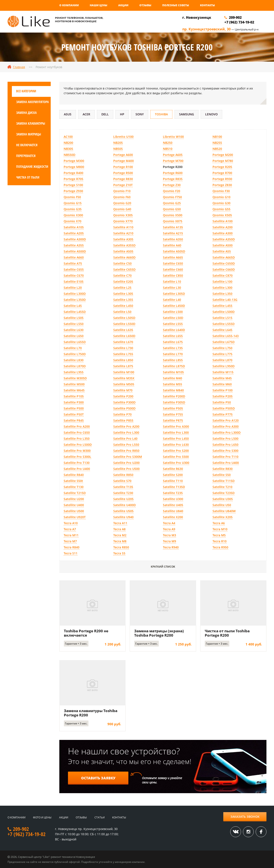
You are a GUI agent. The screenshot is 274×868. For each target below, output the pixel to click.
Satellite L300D (75, 294)
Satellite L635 (123, 330)
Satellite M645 (74, 390)
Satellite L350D (75, 300)
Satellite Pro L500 (225, 439)
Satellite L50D (173, 318)
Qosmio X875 (173, 221)
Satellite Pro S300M (128, 457)
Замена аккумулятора (32, 102)
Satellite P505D (224, 408)
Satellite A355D (124, 245)
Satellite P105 (74, 396)
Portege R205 (222, 167)
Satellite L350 (222, 294)
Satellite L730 (123, 348)
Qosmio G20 (122, 203)
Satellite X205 (223, 517)
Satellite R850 (123, 475)
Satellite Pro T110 (225, 457)
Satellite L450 (123, 306)
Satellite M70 (123, 390)
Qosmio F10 (122, 191)
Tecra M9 (169, 541)
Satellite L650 (74, 336)
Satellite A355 (74, 245)
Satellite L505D (124, 318)
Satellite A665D (224, 257)
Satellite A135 (173, 227)
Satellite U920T (75, 517)
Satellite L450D (174, 306)
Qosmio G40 (122, 209)
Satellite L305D (174, 294)
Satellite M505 (124, 384)
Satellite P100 (223, 390)
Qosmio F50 (72, 197)
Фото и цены (42, 817)
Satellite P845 (74, 420)
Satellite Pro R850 (126, 451)
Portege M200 (223, 155)
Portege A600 (123, 155)
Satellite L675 (173, 342)
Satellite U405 (173, 505)
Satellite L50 (122, 312)
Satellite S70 (122, 481)
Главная (19, 67)
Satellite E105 (74, 282)
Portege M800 (74, 167)
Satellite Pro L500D (78, 445)
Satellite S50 (222, 475)
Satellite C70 (122, 275)
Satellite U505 (123, 511)
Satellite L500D (224, 312)
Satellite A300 (223, 233)
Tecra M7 (70, 541)
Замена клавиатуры (31, 123)
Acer (86, 114)
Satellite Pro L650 (225, 445)
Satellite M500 (74, 384)
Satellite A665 (173, 257)
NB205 (118, 143)
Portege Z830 (222, 185)
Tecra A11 (120, 523)
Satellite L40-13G (225, 300)
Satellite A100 (223, 221)
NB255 (217, 143)
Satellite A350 (173, 239)
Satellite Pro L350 (77, 439)
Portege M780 (223, 161)
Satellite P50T (74, 414)
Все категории (26, 91)
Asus (68, 114)
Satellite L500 (173, 312)
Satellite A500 (223, 245)
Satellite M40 (172, 378)
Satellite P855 (123, 420)
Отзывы (145, 5)
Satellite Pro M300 (77, 451)
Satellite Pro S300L (77, 457)
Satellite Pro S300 (225, 451)
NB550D (69, 155)
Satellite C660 (173, 269)
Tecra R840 (72, 547)
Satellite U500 (74, 511)
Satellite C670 (74, 275)
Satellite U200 (74, 499)
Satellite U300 (173, 499)
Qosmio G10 (221, 197)
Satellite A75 (73, 263)
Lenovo (211, 114)
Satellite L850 (123, 360)
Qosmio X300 (73, 215)
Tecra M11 (71, 535)
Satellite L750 (222, 348)
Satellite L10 (172, 282)
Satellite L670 (123, 342)
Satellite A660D (124, 257)
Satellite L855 (173, 360)
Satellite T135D (174, 487)
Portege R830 (123, 179)
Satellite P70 (122, 414)
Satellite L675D (224, 342)
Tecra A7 (70, 529)
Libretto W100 (173, 137)
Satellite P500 (74, 408)
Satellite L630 (74, 330)
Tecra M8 (120, 541)
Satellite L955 (74, 372)
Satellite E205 (123, 282)
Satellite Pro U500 (126, 469)
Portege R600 (173, 173)
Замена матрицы (29, 134)
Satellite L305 (123, 294)
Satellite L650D (124, 336)
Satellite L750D (75, 354)
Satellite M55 (172, 384)
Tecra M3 (169, 535)
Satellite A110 (123, 227)
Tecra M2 (120, 535)
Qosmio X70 (72, 221)
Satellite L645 (222, 330)
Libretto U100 (123, 137)
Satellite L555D (224, 324)
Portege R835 (173, 179)
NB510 (168, 149)
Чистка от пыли (28, 177)
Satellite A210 (123, 233)
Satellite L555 (173, 324)
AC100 (68, 137)
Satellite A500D (75, 251)
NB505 (118, 149)
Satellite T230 (123, 493)
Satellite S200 (173, 475)
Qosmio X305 (123, 215)
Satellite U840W (224, 511)
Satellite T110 (173, 481)
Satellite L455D (75, 312)
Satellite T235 (173, 493)
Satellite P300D (124, 402)
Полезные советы (176, 5)
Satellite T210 (222, 487)
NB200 (68, 143)
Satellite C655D (124, 269)
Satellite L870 (222, 360)
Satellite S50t (73, 481)
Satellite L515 (222, 318)
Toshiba (161, 114)
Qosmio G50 (172, 209)
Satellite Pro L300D (227, 432)
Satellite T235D (224, 493)
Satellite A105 (74, 227)
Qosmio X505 (222, 215)
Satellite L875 (123, 366)
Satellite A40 (172, 245)
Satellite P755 (173, 414)
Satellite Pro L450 (176, 439)
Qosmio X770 (123, 221)
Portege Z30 (172, 185)
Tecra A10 (71, 523)
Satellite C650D (224, 263)
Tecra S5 (119, 553)
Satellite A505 (123, 251)
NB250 (168, 143)
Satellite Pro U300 (176, 463)
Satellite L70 (73, 348)
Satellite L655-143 (226, 336)
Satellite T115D (224, 481)
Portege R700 (222, 173)
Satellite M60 (222, 384)
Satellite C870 (223, 275)
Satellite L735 (173, 348)
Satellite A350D (224, 239)
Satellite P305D (174, 402)
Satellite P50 (222, 402)
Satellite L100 (222, 282)
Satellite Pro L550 (126, 445)
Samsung (187, 114)
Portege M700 (173, 161)
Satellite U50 (222, 505)
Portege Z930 (73, 191)
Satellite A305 (123, 239)
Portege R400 (73, 173)
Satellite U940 (123, 517)
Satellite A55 (222, 251)
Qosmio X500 (173, 215)
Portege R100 (123, 167)
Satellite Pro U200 (126, 463)
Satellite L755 (123, 354)
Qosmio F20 (172, 191)
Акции (123, 5)
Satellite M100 (124, 372)
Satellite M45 (222, 378)
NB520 (217, 149)
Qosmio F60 (122, 197)
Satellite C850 (173, 275)
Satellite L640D (174, 330)
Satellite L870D (75, 366)
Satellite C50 (122, 263)
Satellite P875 (173, 420)
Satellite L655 (173, 336)
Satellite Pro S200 (176, 451)
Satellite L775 (222, 354)
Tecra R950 (220, 547)
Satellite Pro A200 (77, 426)
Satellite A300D (75, 239)
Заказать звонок (245, 817)
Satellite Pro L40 (125, 439)
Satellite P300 (74, 402)
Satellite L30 (172, 288)
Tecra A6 (219, 523)
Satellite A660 (74, 257)
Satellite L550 (74, 324)
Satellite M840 (173, 390)
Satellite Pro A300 (176, 426)
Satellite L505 (74, 318)
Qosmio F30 (221, 191)
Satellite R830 (223, 469)
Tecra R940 (171, 547)
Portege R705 (73, 179)
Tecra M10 (220, 529)
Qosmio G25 (172, 203)
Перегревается (26, 156)
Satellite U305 (223, 499)
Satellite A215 (173, 233)
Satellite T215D (75, 493)
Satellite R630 (173, 469)
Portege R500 (123, 173)
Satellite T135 (123, 487)
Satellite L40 (172, 300)
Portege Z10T (123, 185)
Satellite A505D (174, 251)
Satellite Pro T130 (77, 463)
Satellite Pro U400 (226, 463)
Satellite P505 (173, 408)
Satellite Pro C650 (77, 432)
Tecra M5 (219, 535)
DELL (105, 114)
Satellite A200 (223, 227)
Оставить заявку (98, 778)
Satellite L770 (173, 354)
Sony (140, 114)
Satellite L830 (74, 360)
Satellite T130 (74, 487)
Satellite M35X (124, 378)
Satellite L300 (222, 288)
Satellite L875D (174, 366)
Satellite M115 (223, 372)
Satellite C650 (173, 263)
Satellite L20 (73, 288)
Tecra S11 (71, 553)
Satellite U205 (123, 499)
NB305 (68, 149)
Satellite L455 (222, 306)
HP (122, 114)
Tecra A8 (119, 529)
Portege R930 (222, 179)
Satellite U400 (74, 505)
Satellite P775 (223, 414)
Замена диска (26, 113)
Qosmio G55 (221, 209)
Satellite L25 (122, 288)
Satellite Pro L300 (126, 432)
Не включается (27, 145)
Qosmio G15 (73, 203)
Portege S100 (73, 185)
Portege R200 (173, 167)
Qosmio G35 (73, 209)
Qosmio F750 (172, 197)
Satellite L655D (75, 342)
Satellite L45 (73, 306)
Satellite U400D (124, 505)
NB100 (217, 137)
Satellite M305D (75, 378)
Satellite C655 (74, 269)
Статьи (100, 817)
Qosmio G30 (221, 203)
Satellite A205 (74, 233)
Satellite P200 (123, 396)
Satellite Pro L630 (176, 445)
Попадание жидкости (32, 166)
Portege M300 (74, 161)
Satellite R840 (74, 475)
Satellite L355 (123, 300)
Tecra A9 (169, 529)
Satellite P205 (223, 396)
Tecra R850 (121, 547)
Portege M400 (124, 161)
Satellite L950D (224, 366)
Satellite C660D (224, 269)
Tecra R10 (220, 541)
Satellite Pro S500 (176, 457)
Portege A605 (173, 155)
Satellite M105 (173, 372)
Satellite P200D (174, 396)
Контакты (207, 5)
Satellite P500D (124, 408)
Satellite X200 (173, 517)
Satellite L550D (124, 324)
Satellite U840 (173, 511)
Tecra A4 (169, 523)
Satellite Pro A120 (226, 420)
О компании (69, 5)
